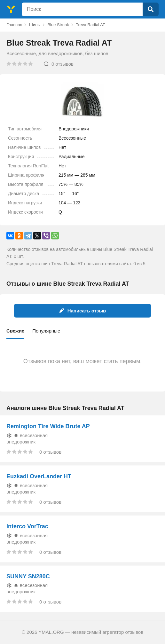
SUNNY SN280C (28, 576)
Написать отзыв (83, 311)
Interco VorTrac (27, 526)
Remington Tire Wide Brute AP (48, 426)
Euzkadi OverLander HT (39, 476)
